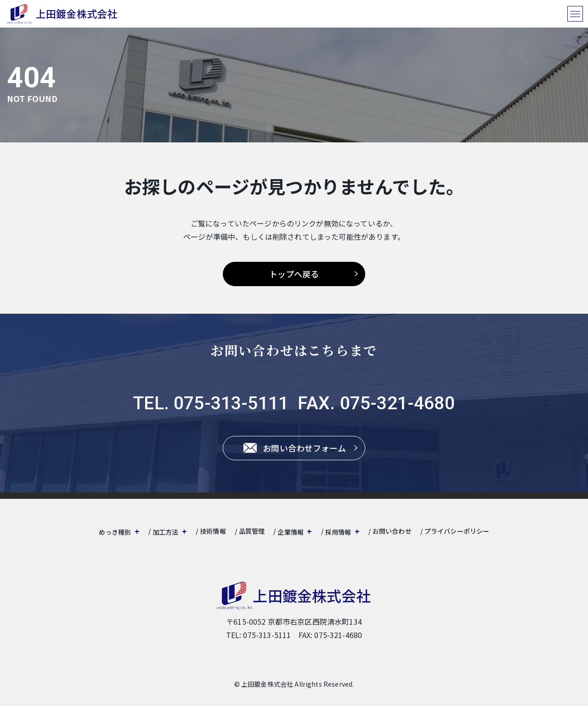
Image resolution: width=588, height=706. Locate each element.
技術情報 (213, 531)
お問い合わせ (392, 531)
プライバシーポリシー (457, 531)
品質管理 (252, 531)
